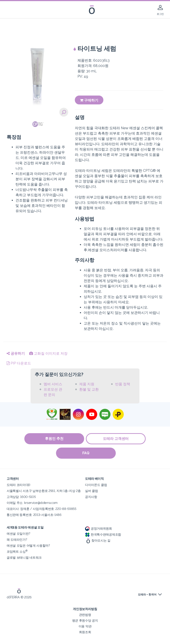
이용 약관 (85, 626)
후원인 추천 (54, 439)
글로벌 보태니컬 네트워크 (24, 557)
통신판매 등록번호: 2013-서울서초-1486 (34, 515)
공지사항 (91, 497)
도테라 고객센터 (116, 439)
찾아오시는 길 (98, 540)
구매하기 (89, 100)
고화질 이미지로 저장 (48, 353)
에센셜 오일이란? (18, 533)
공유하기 (16, 353)
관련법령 (85, 615)
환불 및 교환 (89, 389)
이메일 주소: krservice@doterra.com (32, 503)
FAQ (86, 453)
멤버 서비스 (53, 384)
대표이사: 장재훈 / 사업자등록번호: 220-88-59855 (42, 509)
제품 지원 (87, 384)
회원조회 (85, 632)
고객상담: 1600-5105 (21, 497)
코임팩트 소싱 (17, 551)
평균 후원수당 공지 (85, 620)
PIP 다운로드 (19, 363)
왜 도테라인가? (17, 539)
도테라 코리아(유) (18, 485)
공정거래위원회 (99, 528)
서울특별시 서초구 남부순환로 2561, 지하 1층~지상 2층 (44, 491)
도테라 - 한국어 (147, 595)
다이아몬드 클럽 (96, 485)
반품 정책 (123, 384)
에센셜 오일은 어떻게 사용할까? (28, 545)
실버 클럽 (91, 491)
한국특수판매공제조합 (103, 534)
